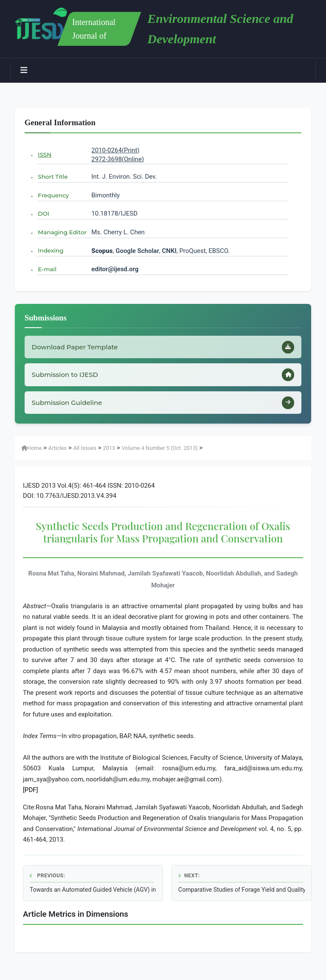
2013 (109, 454)
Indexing (51, 250)
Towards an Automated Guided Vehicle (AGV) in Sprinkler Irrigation (93, 896)
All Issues (85, 454)
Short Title (53, 177)
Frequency (53, 195)
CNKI (169, 251)
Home (31, 454)
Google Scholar (137, 251)
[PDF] (31, 796)
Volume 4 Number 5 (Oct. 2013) (159, 454)
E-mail (47, 269)
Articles (58, 454)
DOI (44, 213)
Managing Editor (62, 232)
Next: (189, 882)
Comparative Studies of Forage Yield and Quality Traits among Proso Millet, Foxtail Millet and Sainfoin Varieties (242, 896)
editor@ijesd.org (115, 269)
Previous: (47, 882)
